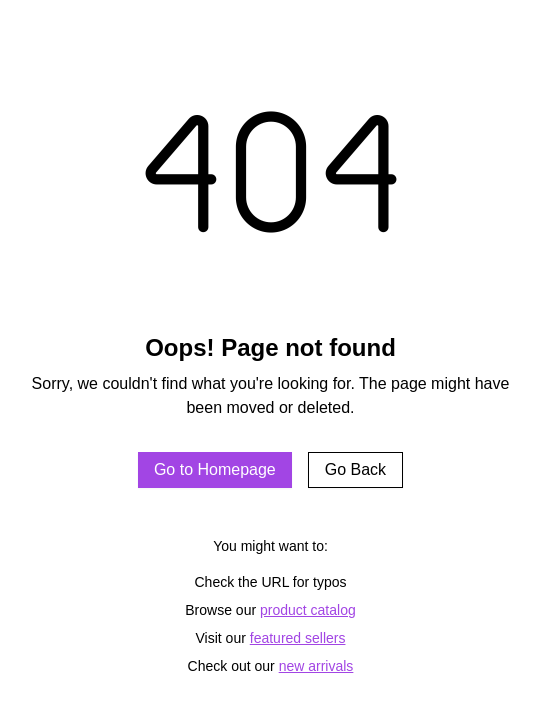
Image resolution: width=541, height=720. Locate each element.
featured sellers (298, 638)
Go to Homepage (215, 469)
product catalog (308, 610)
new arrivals (316, 666)
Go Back (355, 469)
